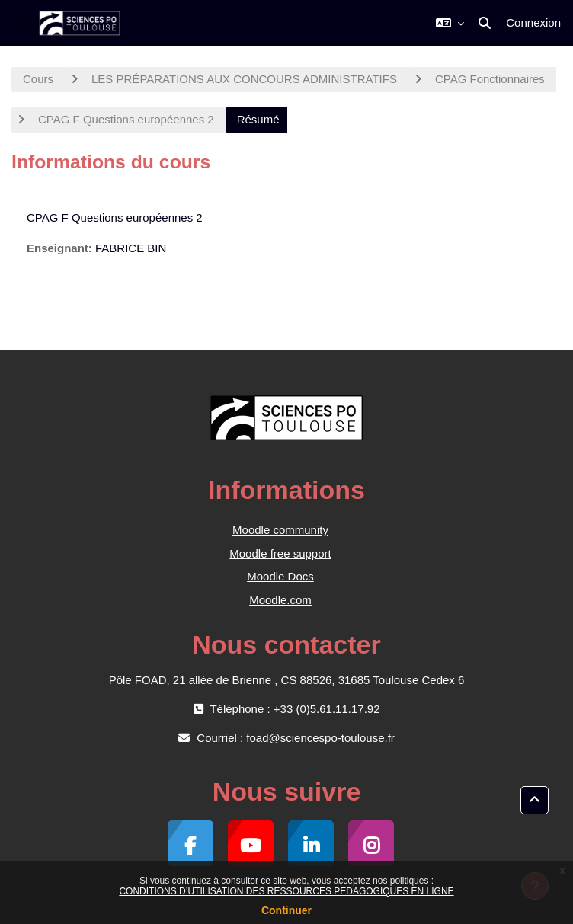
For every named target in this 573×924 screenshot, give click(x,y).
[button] (450, 23)
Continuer (286, 910)
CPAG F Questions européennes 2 (126, 119)
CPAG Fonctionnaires (490, 79)
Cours (38, 79)
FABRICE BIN (131, 248)
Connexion (533, 22)
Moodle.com (280, 600)
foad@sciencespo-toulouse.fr (320, 738)
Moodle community (280, 530)
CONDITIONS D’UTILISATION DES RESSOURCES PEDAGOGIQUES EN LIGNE (286, 891)
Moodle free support (280, 553)
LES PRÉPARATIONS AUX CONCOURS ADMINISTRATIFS (244, 79)
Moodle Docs (280, 576)
